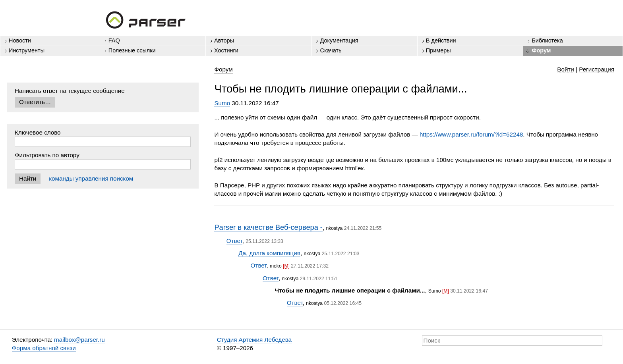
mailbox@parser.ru (79, 340)
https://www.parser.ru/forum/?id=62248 (471, 134)
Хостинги (226, 50)
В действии (441, 40)
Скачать (331, 50)
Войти (566, 69)
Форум (541, 50)
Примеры (438, 50)
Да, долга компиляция (269, 253)
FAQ (114, 40)
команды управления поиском (91, 178)
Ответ (234, 241)
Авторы (224, 40)
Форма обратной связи (44, 348)
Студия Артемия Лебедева (254, 340)
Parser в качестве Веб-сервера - (268, 227)
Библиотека (547, 40)
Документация (339, 40)
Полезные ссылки (132, 50)
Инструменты (27, 50)
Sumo (222, 103)
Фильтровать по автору (47, 155)
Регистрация (597, 69)
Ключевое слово (38, 132)
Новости (20, 40)
